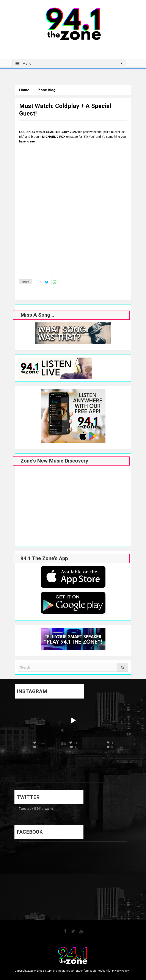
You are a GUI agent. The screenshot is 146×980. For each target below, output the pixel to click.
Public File (104, 971)
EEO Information (86, 971)
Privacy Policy (120, 971)
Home (24, 90)
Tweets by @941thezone (36, 809)
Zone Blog (47, 90)
